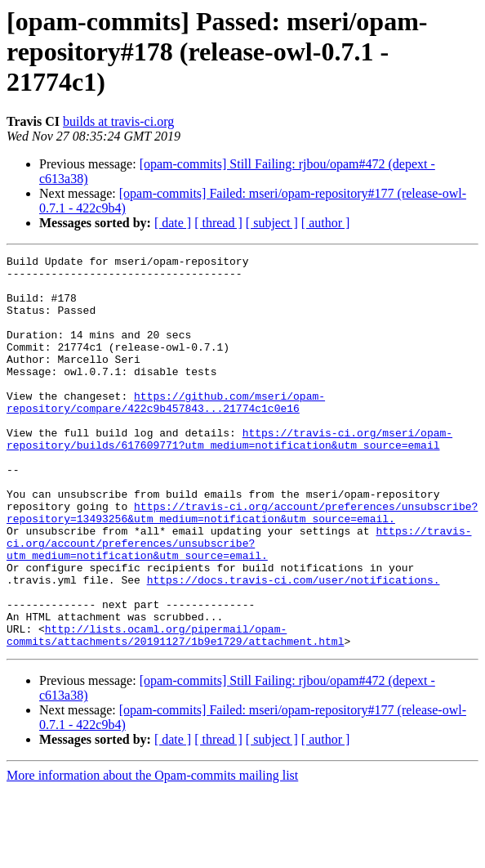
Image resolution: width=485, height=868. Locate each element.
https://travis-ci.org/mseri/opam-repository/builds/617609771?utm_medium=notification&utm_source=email (229, 477)
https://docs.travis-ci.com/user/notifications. (294, 646)
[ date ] (173, 223)
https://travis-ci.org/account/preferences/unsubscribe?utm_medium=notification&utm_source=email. (239, 602)
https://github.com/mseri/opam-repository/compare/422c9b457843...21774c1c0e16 (166, 432)
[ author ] (326, 223)
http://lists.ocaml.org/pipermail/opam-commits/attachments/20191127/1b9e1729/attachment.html (175, 712)
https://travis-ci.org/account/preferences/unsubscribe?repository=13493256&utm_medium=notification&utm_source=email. (242, 565)
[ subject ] (272, 223)
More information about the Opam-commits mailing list (152, 854)
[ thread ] (218, 223)
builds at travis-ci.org (118, 121)
